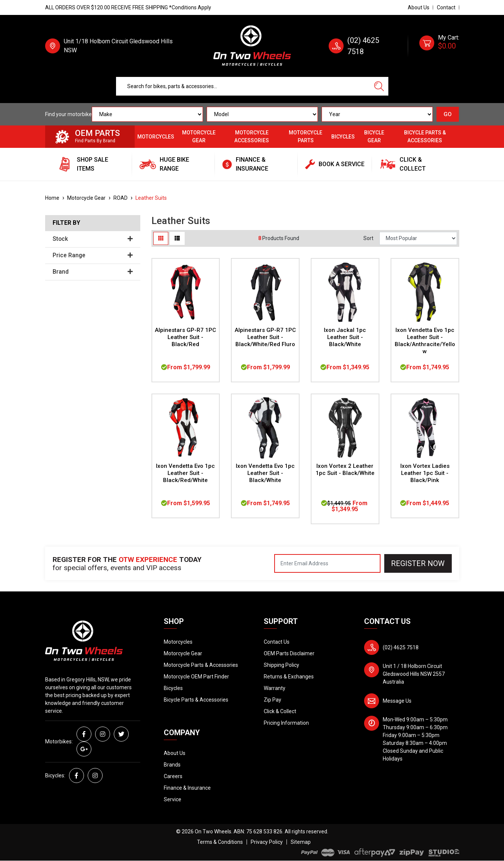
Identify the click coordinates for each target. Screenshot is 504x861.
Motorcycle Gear (199, 136)
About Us (419, 7)
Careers (173, 776)
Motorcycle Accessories (252, 136)
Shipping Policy (281, 665)
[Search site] (379, 86)
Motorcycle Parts (306, 136)
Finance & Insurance (187, 788)
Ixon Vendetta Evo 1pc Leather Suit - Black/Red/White (185, 473)
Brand (93, 272)
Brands (172, 765)
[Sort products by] (418, 238)
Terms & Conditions (220, 842)
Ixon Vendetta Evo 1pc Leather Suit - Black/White (265, 473)
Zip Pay (273, 700)
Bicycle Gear (374, 136)
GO (448, 114)
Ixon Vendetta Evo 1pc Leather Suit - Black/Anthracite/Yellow (425, 341)
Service (173, 799)
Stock (93, 239)
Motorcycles (156, 137)
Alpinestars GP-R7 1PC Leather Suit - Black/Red (185, 337)
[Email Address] (327, 563)
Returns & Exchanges (289, 677)
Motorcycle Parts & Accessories (201, 665)
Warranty (275, 688)
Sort (368, 238)
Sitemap (301, 842)
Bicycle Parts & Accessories (425, 136)
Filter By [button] (66, 223)
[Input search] (243, 86)
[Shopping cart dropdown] (439, 46)
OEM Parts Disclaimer (289, 653)
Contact (446, 7)
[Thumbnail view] (161, 238)
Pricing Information (286, 723)
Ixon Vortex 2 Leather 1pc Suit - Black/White (345, 470)
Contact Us (277, 642)
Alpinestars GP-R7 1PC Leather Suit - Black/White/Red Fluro (265, 337)
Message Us (397, 701)
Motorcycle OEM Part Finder (196, 677)
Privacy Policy (267, 842)
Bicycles (343, 137)
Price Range (93, 255)
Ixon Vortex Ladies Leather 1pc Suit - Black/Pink (425, 473)
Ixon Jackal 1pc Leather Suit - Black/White (345, 337)
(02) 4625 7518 (401, 647)
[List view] (177, 238)
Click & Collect (280, 711)
